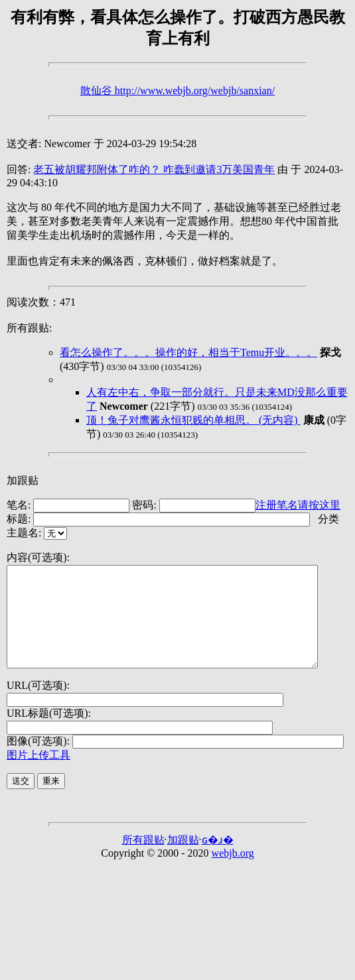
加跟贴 (23, 480)
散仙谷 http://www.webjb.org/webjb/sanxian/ (177, 91)
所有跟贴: (29, 328)
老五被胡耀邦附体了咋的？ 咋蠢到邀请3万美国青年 (154, 169)
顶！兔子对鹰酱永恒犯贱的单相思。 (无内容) (193, 420)
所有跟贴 (143, 860)
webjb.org (233, 873)
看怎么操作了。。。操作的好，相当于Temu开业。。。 (188, 352)
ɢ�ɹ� (218, 860)
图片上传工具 (38, 775)
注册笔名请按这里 (298, 505)
